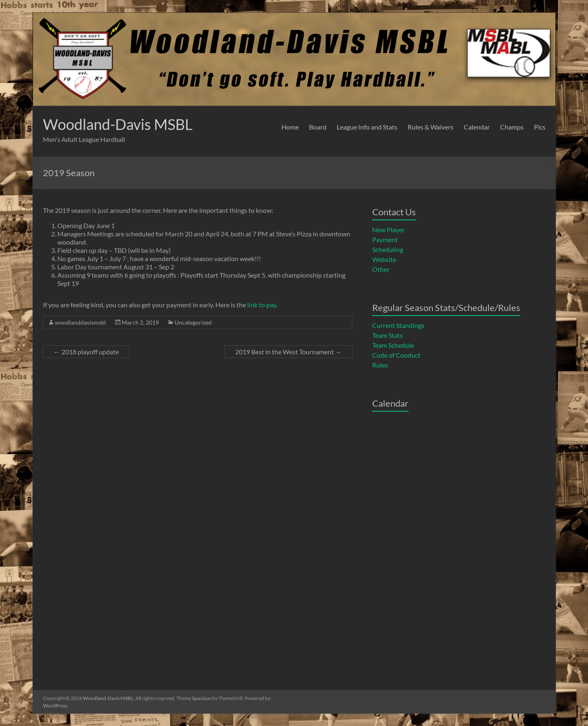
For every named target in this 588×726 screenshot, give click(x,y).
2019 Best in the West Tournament (288, 352)
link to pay (262, 305)
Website (384, 259)
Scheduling (388, 249)
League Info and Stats (367, 127)
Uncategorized (193, 322)
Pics (540, 127)
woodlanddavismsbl (80, 322)
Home (290, 127)
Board (318, 127)
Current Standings (398, 325)
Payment (385, 239)
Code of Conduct (396, 355)
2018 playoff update (86, 352)
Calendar (477, 127)
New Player (388, 230)
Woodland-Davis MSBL (118, 124)
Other (381, 269)
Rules (380, 365)
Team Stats (387, 335)
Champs (512, 127)
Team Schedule (393, 345)
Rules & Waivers (431, 127)
